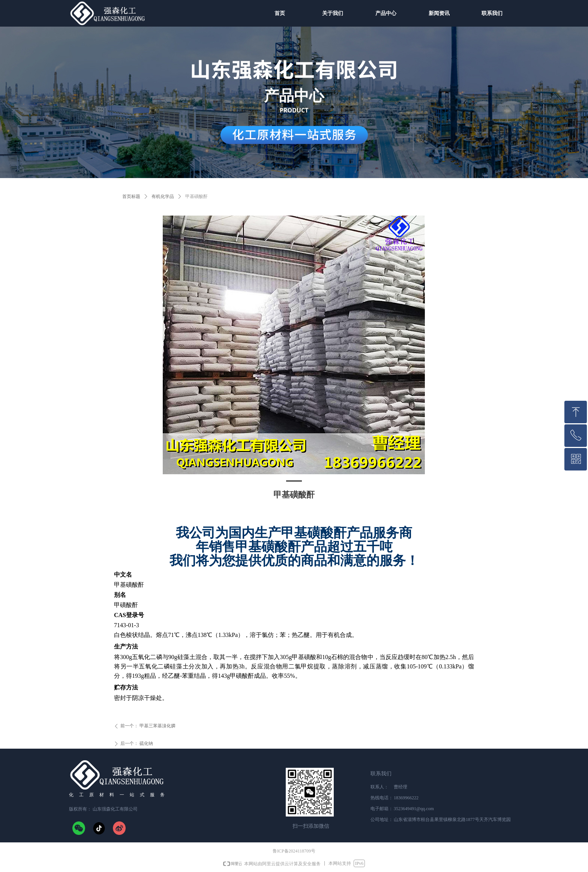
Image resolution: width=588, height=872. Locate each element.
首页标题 (131, 196)
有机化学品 (163, 196)
